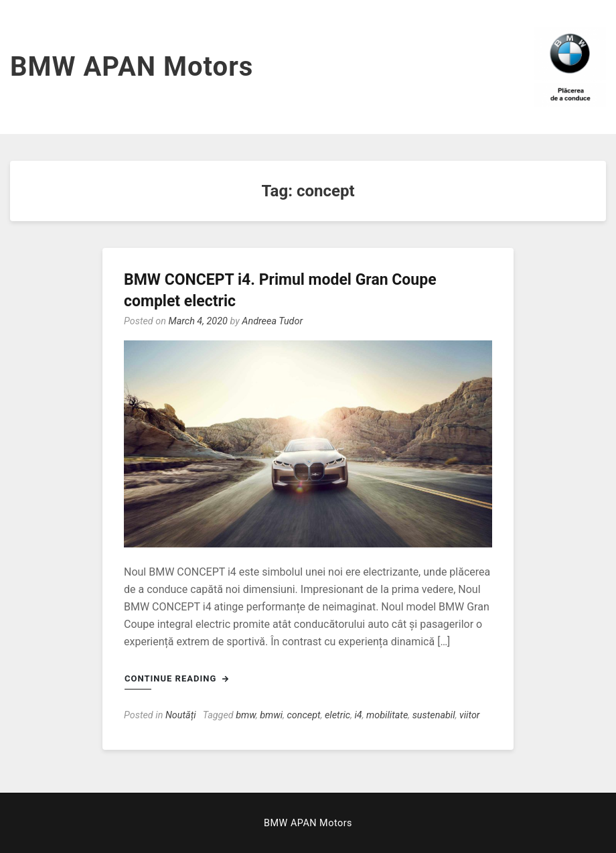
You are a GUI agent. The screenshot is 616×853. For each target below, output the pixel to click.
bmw (246, 715)
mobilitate (387, 715)
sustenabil (434, 715)
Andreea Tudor (272, 321)
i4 (358, 715)
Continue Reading (177, 678)
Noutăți (181, 715)
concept (304, 715)
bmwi (271, 715)
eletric (337, 715)
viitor (470, 715)
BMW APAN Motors (132, 67)
